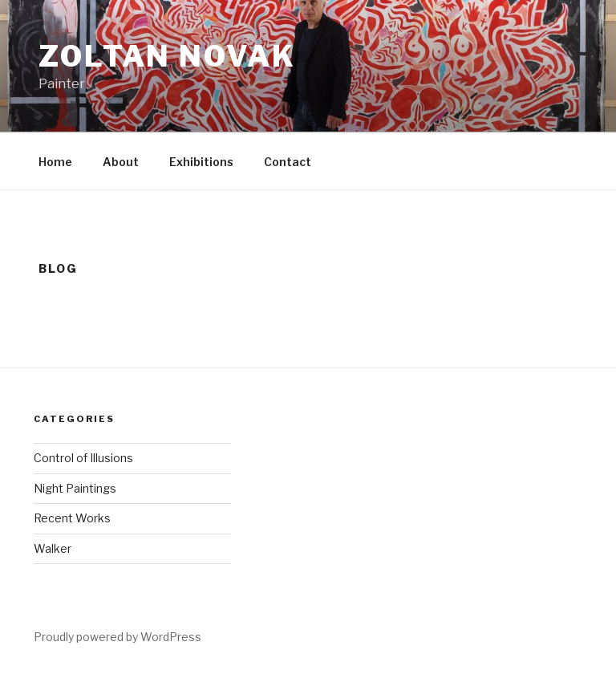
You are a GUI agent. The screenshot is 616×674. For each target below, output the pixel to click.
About (121, 162)
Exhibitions (201, 162)
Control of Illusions (83, 458)
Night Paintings (75, 488)
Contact (288, 162)
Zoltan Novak (167, 56)
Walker (53, 548)
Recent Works (72, 518)
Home (55, 162)
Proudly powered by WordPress (118, 637)
